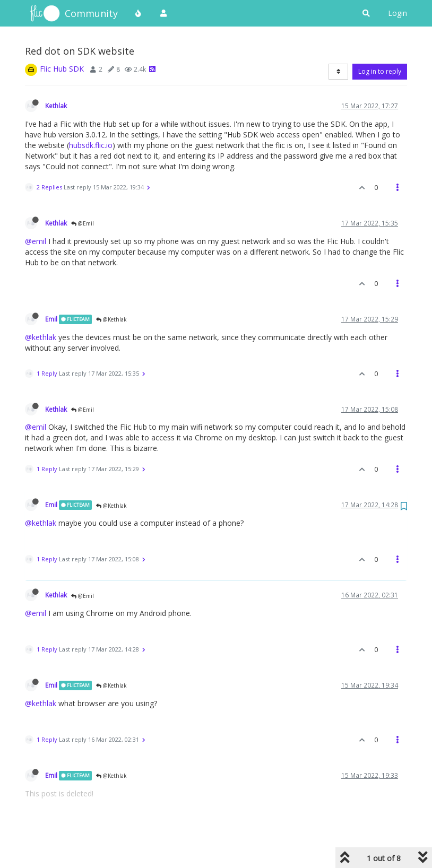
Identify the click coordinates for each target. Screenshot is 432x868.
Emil (51, 319)
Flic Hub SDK (62, 69)
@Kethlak (111, 319)
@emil (36, 241)
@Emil (83, 223)
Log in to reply (380, 71)
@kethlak (41, 337)
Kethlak (56, 106)
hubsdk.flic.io (91, 145)
